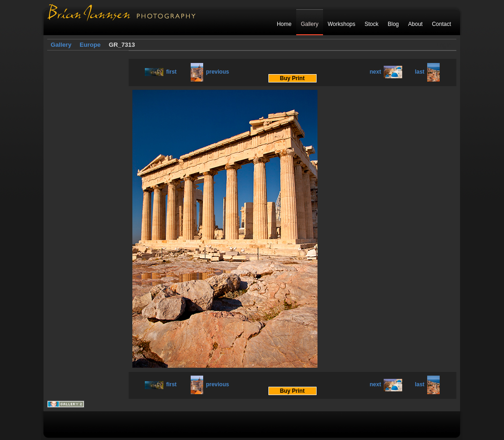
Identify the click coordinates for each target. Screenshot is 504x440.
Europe (90, 45)
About (415, 24)
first (161, 72)
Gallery (310, 24)
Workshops (342, 24)
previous (210, 72)
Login (444, 45)
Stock (372, 24)
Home (284, 24)
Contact (441, 24)
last (427, 72)
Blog (393, 24)
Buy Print (292, 78)
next (386, 72)
